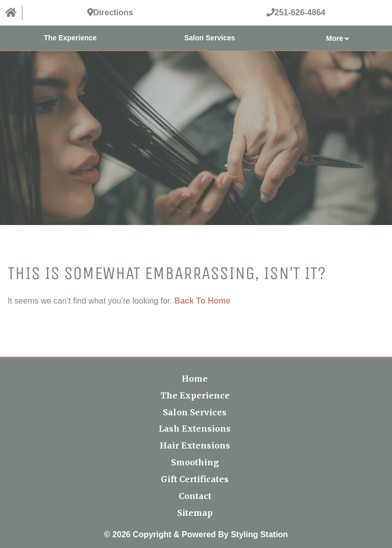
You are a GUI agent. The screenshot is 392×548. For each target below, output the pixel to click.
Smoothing (195, 462)
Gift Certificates (195, 479)
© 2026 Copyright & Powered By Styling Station (196, 534)
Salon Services (210, 38)
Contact (195, 496)
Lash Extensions (195, 429)
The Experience (70, 38)
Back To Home (202, 301)
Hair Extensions (195, 445)
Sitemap (195, 513)
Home (195, 379)
